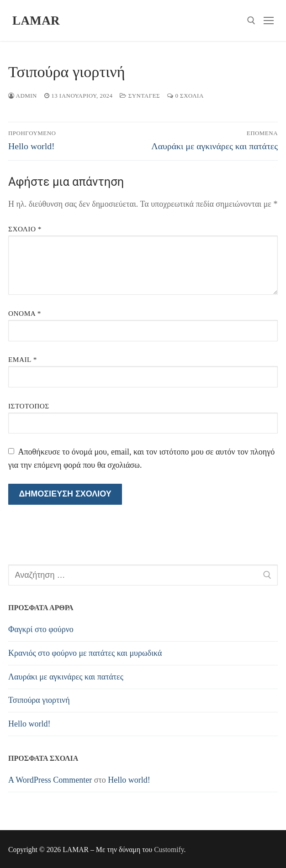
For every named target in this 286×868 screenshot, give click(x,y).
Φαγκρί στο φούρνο (41, 629)
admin (23, 96)
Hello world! (29, 724)
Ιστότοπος (29, 406)
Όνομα (25, 313)
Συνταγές (140, 96)
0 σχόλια (185, 96)
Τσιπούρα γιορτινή (39, 700)
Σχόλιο (25, 229)
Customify (169, 850)
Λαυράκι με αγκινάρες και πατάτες (66, 677)
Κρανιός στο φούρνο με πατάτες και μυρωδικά (85, 653)
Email (23, 359)
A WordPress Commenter (50, 780)
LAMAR (36, 21)
